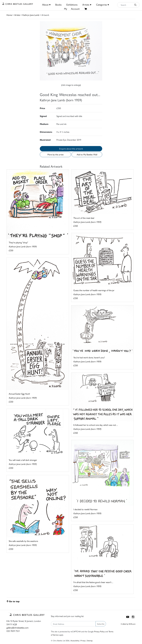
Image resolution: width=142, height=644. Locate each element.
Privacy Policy (99, 631)
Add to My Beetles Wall (87, 154)
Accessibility (75, 640)
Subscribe (101, 624)
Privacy (83, 640)
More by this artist (55, 154)
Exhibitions (72, 5)
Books (58, 5)
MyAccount (72, 9)
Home (9, 15)
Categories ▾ (102, 5)
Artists (17, 15)
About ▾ (46, 5)
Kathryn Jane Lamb (31, 15)
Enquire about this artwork (71, 149)
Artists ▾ (87, 5)
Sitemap (90, 640)
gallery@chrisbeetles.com (17, 628)
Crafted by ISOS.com (128, 624)
